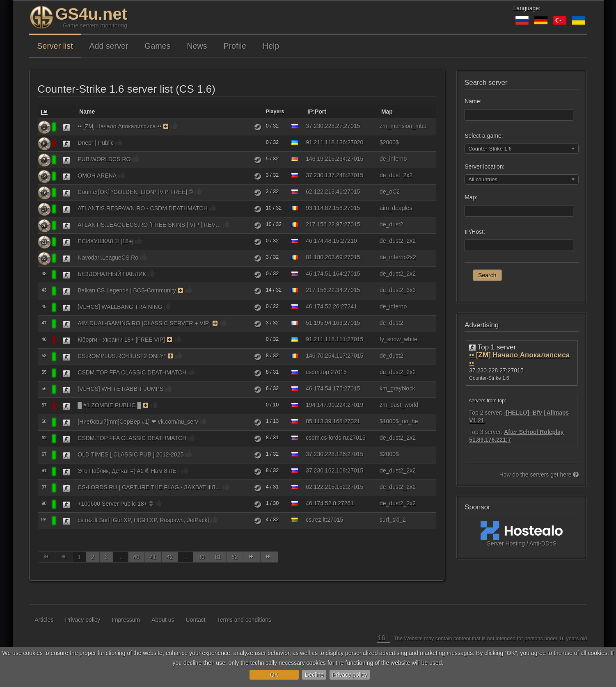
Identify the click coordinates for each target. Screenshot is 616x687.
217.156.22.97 (324, 224)
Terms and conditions (244, 620)
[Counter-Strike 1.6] (66, 127)
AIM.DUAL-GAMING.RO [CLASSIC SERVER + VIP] (144, 323)
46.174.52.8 (321, 503)
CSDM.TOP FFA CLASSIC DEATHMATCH (132, 372)
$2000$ (389, 142)
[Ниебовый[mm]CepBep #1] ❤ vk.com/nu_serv (138, 422)
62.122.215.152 (326, 487)
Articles (44, 620)
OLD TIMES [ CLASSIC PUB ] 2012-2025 (131, 454)
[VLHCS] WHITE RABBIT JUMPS (120, 389)
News (197, 46)
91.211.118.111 (326, 339)
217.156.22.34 (324, 290)
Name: (473, 101)
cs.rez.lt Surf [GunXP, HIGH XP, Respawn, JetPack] (143, 520)
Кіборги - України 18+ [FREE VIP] (121, 340)
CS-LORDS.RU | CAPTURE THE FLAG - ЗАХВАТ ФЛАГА (149, 487)
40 (137, 557)
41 (153, 557)
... (121, 557)
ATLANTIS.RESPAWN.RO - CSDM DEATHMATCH (143, 208)
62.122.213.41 (324, 192)
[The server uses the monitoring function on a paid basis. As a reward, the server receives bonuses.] (166, 126)
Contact (196, 620)
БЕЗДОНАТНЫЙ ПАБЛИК (112, 274)
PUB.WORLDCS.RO (104, 159)
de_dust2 (392, 224)
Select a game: (484, 136)
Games (157, 46)
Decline (314, 675)
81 (218, 557)
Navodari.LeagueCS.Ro (108, 258)
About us (163, 620)
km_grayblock (397, 388)
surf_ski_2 (393, 520)
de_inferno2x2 (398, 257)
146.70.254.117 (326, 356)
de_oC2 (390, 192)
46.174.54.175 (324, 388)
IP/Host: (475, 232)
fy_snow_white (398, 339)
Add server (109, 46)
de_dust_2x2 (396, 175)
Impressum (126, 620)
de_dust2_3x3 (398, 290)
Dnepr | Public (96, 143)
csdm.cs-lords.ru (327, 438)
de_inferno (393, 159)
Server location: (484, 167)
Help (271, 46)
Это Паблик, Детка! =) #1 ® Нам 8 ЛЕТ (129, 471)
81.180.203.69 (324, 257)
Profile (235, 46)
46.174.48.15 (323, 241)
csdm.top (317, 372)
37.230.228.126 (326, 454)
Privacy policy (350, 675)
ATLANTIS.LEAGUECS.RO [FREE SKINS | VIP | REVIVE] (149, 225)
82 (235, 557)
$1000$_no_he (399, 421)
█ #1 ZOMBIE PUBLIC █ (109, 405)
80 (202, 557)
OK (274, 675)
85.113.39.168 (324, 421)
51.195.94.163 (324, 323)
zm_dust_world (399, 405)
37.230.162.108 (326, 470)
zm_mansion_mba (403, 126)
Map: (471, 197)
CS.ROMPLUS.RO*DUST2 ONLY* (122, 356)
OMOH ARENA (97, 176)
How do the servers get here (539, 475)
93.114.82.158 (324, 208)
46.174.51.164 (324, 274)
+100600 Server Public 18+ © (115, 504)
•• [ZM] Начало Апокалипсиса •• (119, 126)
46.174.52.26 (323, 306)
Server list (55, 46)
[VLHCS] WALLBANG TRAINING (120, 307)
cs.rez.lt (316, 520)
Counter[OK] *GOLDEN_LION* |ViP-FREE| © (135, 192)
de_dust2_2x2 (398, 241)
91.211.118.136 (326, 142)
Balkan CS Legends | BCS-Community (127, 290)
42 (170, 557)
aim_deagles (396, 208)
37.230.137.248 (326, 175)
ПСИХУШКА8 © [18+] (105, 241)
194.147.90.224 (326, 405)
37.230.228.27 (324, 126)
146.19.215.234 (326, 159)
